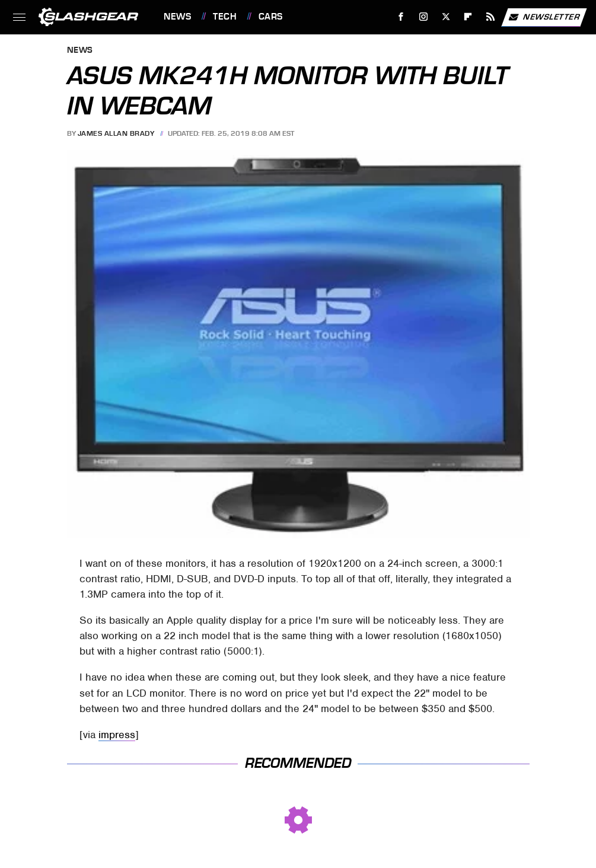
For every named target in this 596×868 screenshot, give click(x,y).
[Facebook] (401, 17)
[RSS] (491, 17)
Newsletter (544, 17)
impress (117, 735)
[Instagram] (424, 17)
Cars (271, 17)
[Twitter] (446, 17)
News (177, 17)
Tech (225, 17)
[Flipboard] (468, 17)
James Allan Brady (116, 133)
